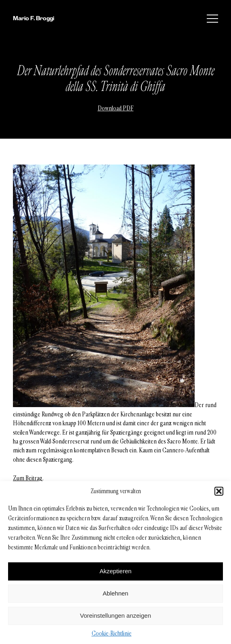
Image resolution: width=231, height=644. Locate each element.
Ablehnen (115, 593)
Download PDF (116, 108)
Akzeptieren (115, 571)
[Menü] (212, 19)
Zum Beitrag (28, 478)
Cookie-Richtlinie (112, 633)
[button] (219, 491)
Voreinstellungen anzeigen (115, 615)
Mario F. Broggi (34, 18)
